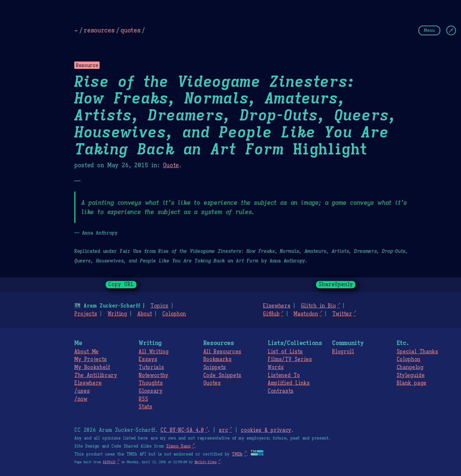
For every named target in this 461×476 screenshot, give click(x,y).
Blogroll (343, 352)
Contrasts (281, 391)
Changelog (410, 367)
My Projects (91, 359)
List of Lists (285, 352)
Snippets (215, 367)
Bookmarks (218, 359)
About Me (86, 352)
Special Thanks (417, 352)
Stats (145, 407)
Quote (171, 165)
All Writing (154, 352)
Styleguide (411, 375)
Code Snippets (222, 375)
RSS (143, 399)
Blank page (412, 383)
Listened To (284, 375)
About (145, 314)
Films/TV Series (290, 359)
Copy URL (121, 284)
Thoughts (151, 383)
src (223, 430)
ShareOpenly (336, 284)
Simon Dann (178, 446)
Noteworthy (154, 375)
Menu (429, 30)
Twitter (342, 314)
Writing (117, 314)
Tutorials (151, 367)
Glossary (150, 391)
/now (81, 399)
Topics (159, 306)
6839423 (109, 462)
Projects (86, 314)
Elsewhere (277, 306)
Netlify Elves (206, 462)
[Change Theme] (451, 30)
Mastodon (306, 314)
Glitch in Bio (319, 306)
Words (276, 367)
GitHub (271, 314)
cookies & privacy (266, 430)
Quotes (212, 383)
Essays (148, 359)
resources (99, 30)
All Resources (222, 352)
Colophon (174, 314)
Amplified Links (289, 383)
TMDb (237, 454)
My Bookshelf (92, 367)
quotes (130, 30)
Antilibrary (96, 375)
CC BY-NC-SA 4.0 (182, 430)
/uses (82, 391)
